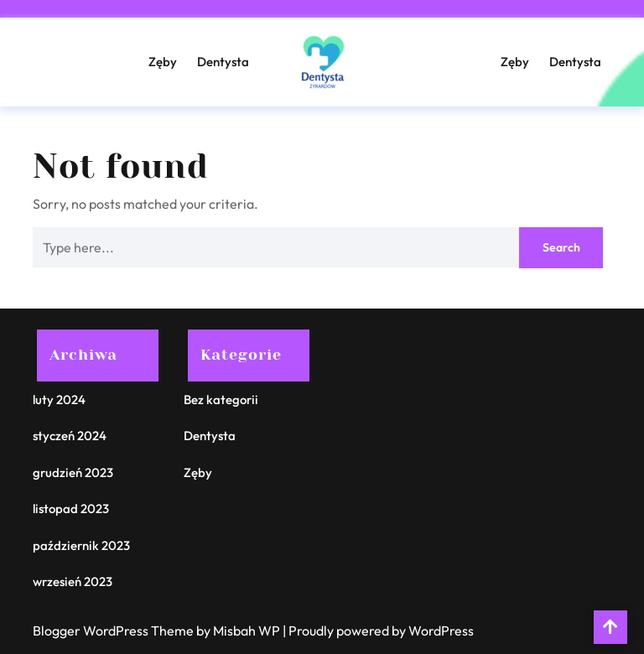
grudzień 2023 (73, 472)
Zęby (163, 62)
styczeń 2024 (70, 436)
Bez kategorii (221, 400)
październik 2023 (81, 545)
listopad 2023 (71, 509)
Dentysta (223, 62)
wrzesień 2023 (73, 581)
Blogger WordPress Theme (114, 631)
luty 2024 (59, 400)
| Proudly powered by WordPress (378, 631)
